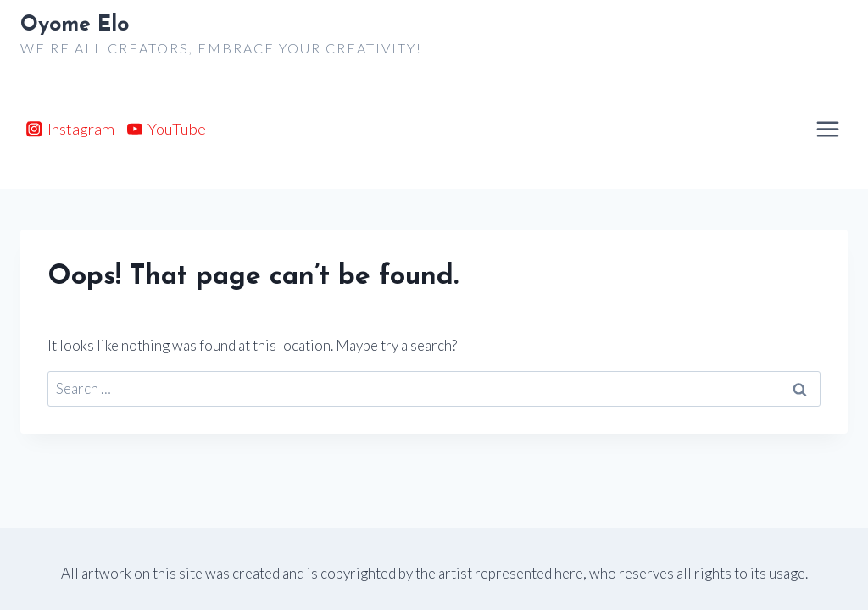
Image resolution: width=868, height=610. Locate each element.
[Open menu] (827, 129)
